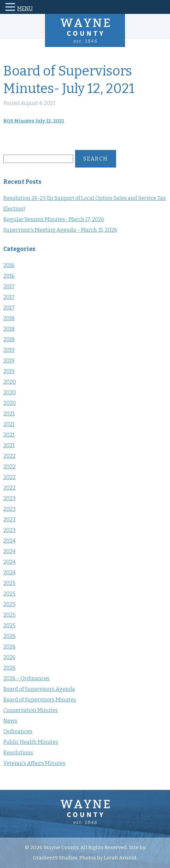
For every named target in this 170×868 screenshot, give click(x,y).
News (10, 721)
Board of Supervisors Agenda (39, 689)
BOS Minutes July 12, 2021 (34, 121)
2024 (9, 541)
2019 (9, 350)
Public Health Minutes (31, 742)
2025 (9, 583)
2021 (9, 414)
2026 (9, 636)
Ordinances (18, 731)
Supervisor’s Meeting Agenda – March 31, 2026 (60, 230)
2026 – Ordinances (26, 678)
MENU (25, 8)
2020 (10, 382)
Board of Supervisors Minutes (40, 700)
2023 (9, 498)
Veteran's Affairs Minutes (34, 763)
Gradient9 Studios (55, 858)
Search (96, 159)
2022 (9, 456)
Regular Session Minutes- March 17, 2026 (54, 219)
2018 (9, 318)
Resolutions (18, 753)
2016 (9, 265)
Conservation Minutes (31, 710)
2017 (9, 287)
